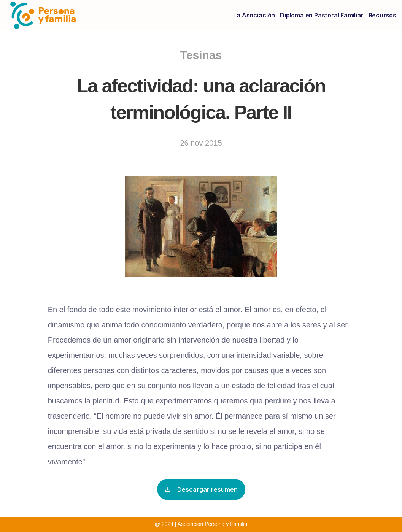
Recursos (382, 15)
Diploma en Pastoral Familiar (322, 15)
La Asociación (254, 15)
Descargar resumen (201, 489)
